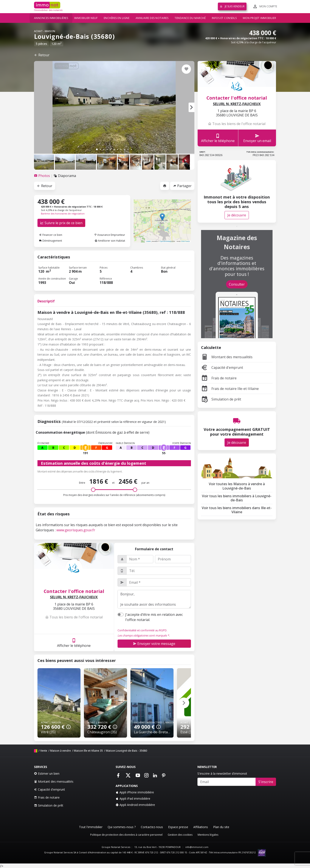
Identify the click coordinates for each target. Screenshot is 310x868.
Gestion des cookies (180, 835)
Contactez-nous (152, 827)
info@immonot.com (197, 847)
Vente (44, 751)
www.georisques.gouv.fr (76, 530)
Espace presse (178, 827)
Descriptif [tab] (46, 301)
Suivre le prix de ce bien (61, 223)
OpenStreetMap (165, 241)
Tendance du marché (190, 18)
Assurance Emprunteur (110, 235)
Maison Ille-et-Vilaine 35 (88, 751)
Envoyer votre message (154, 644)
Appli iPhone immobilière (135, 792)
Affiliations (201, 827)
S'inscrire (266, 782)
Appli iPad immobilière (133, 798)
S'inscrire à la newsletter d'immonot (222, 773)
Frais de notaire (219, 378)
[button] (191, 107)
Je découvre (237, 215)
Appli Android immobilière (135, 805)
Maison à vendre (60, 751)
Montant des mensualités (227, 357)
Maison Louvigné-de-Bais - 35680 (126, 751)
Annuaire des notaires (152, 18)
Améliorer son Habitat (110, 241)
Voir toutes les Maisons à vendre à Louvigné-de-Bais (237, 486)
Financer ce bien (51, 235)
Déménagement (51, 241)
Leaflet (148, 241)
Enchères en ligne (117, 18)
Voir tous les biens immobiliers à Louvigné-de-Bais (237, 498)
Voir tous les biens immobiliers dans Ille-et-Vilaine (237, 510)
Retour (42, 55)
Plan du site (221, 827)
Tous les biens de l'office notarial (74, 617)
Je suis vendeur (232, 6)
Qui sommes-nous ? (122, 827)
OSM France (185, 241)
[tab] (42, 176)
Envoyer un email (257, 138)
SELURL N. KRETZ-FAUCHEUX (74, 597)
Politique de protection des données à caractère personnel (126, 835)
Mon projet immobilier (260, 18)
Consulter (237, 284)
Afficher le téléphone (74, 643)
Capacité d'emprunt (222, 368)
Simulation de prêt (221, 399)
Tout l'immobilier (91, 827)
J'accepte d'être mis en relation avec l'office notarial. (154, 617)
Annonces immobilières (51, 18)
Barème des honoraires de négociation (63, 214)
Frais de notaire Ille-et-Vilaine (230, 389)
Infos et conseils (224, 18)
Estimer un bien (47, 773)
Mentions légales (208, 835)
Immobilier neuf (86, 18)
